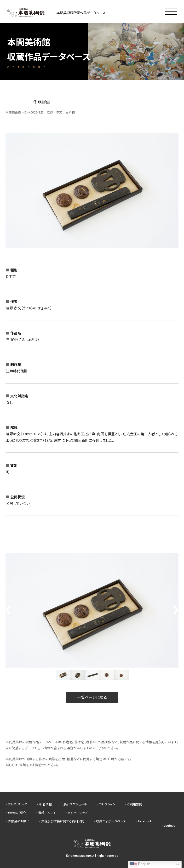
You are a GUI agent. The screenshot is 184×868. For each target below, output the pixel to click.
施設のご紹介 (17, 813)
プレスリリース (18, 804)
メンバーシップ (78, 813)
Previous (8, 610)
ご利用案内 (135, 804)
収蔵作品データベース (111, 821)
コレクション (107, 804)
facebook (145, 821)
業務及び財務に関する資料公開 (63, 821)
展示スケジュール (75, 804)
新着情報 (46, 804)
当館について (47, 813)
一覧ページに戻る (92, 697)
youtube (170, 825)
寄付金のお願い (19, 821)
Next (176, 610)
